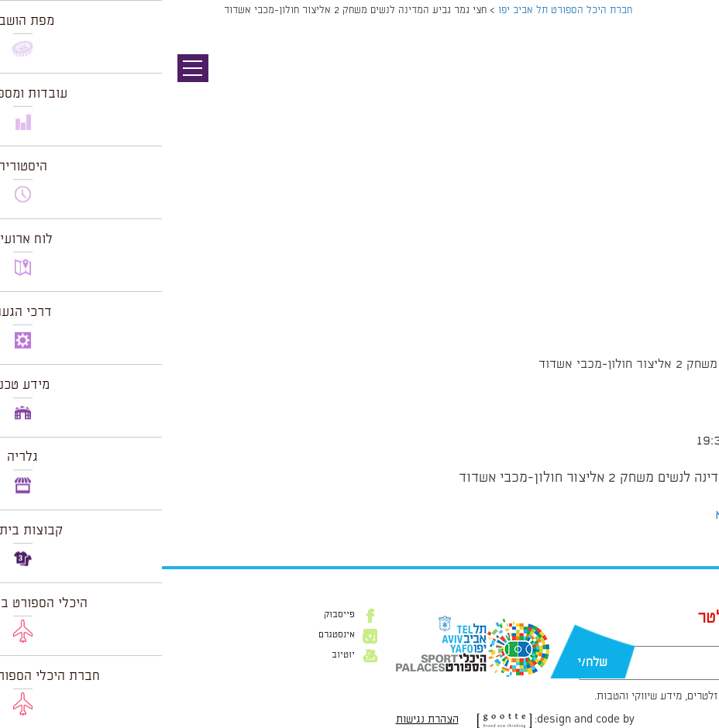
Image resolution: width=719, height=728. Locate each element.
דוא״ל (624, 638)
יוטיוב (181, 655)
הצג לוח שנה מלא (602, 515)
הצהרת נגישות (265, 719)
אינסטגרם (175, 635)
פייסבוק (177, 615)
